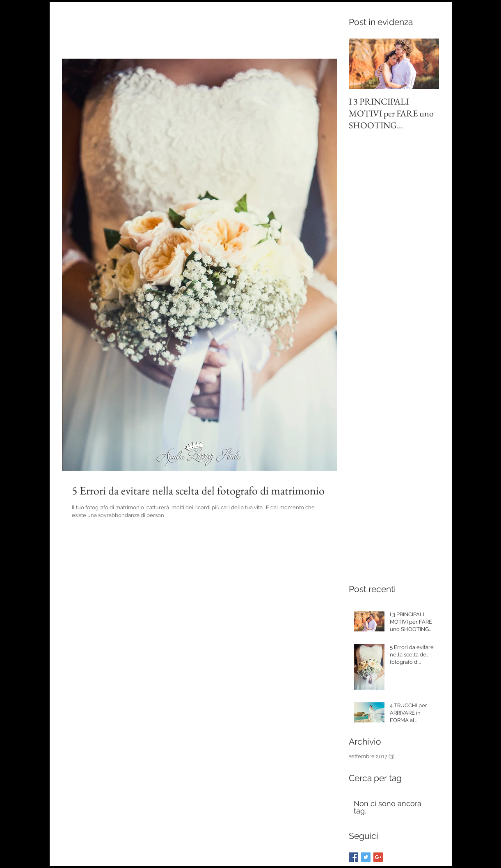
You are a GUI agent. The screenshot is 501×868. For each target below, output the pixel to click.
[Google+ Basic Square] (378, 857)
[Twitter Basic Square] (366, 857)
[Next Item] (426, 64)
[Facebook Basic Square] (353, 857)
